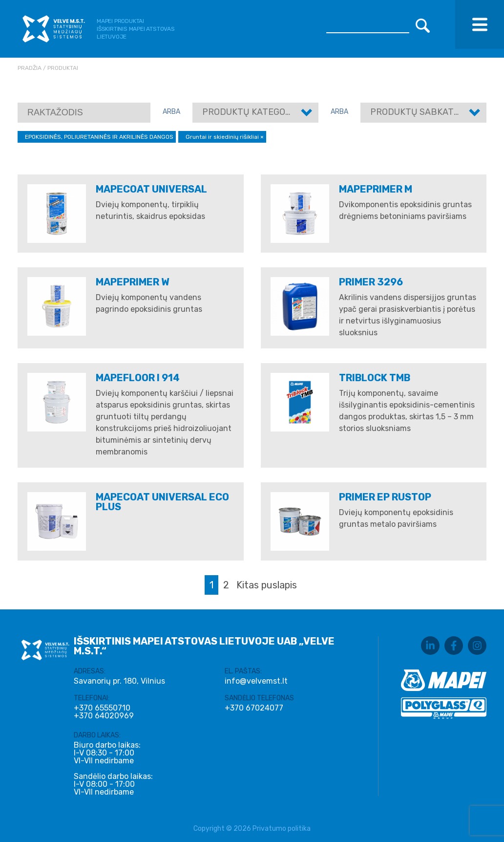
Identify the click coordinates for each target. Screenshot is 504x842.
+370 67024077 (254, 708)
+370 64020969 (104, 716)
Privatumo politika (282, 829)
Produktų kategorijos (256, 112)
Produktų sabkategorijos (433, 112)
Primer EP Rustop (385, 497)
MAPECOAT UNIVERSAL (151, 189)
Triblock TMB (375, 378)
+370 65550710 (102, 708)
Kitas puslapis (267, 585)
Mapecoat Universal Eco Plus (162, 502)
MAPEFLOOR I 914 (138, 378)
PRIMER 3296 (371, 282)
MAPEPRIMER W (133, 282)
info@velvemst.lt (256, 681)
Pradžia (30, 68)
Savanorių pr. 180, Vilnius (119, 681)
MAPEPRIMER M (376, 189)
